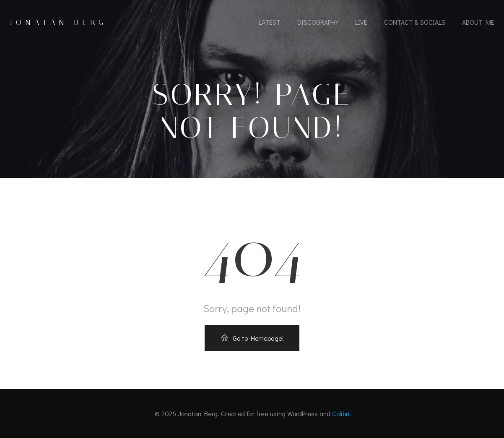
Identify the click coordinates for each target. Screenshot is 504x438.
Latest (270, 22)
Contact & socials (415, 22)
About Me (478, 22)
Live (361, 22)
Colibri (341, 413)
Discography (318, 22)
